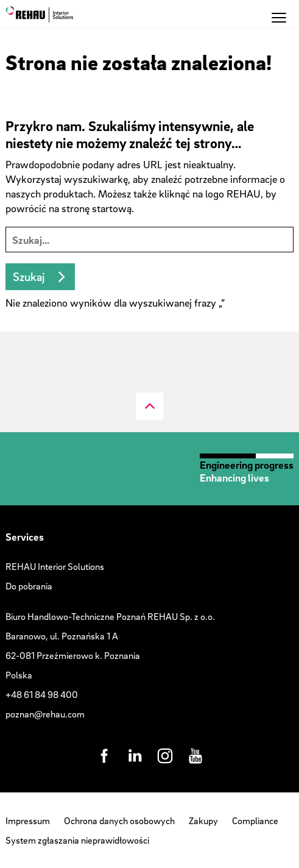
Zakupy (203, 820)
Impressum (28, 820)
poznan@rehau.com (45, 714)
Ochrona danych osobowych (119, 820)
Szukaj (29, 277)
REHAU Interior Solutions (55, 566)
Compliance (255, 820)
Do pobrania (29, 586)
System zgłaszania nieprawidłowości (77, 840)
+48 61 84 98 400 (42, 694)
